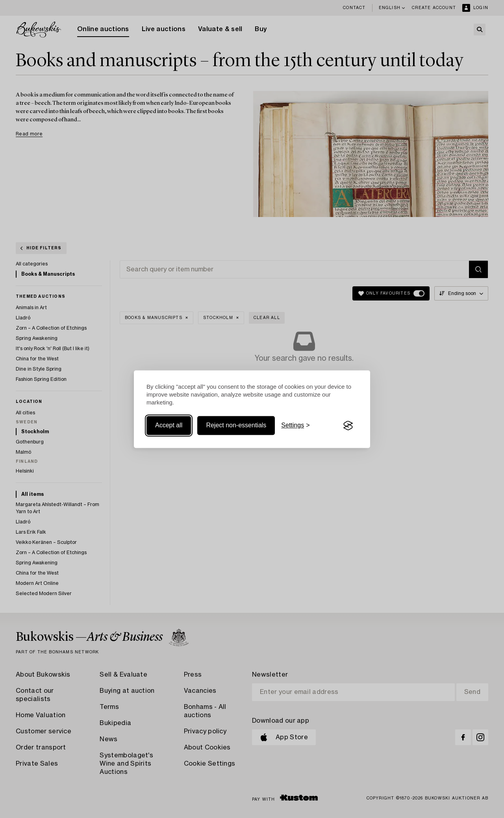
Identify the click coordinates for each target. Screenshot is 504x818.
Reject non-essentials (236, 426)
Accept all (169, 426)
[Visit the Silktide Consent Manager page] (348, 426)
